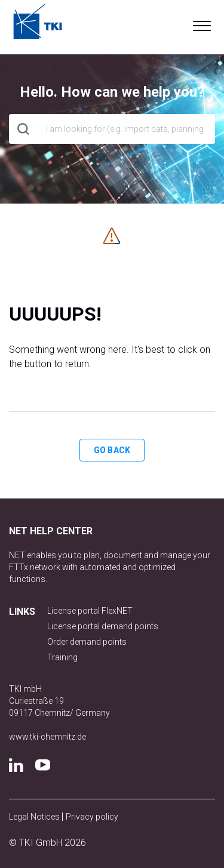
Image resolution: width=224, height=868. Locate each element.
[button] (202, 23)
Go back (112, 450)
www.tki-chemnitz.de (47, 737)
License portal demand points (103, 626)
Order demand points (87, 642)
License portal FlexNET (90, 611)
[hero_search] (112, 129)
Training (62, 657)
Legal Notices (35, 817)
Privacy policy (92, 817)
